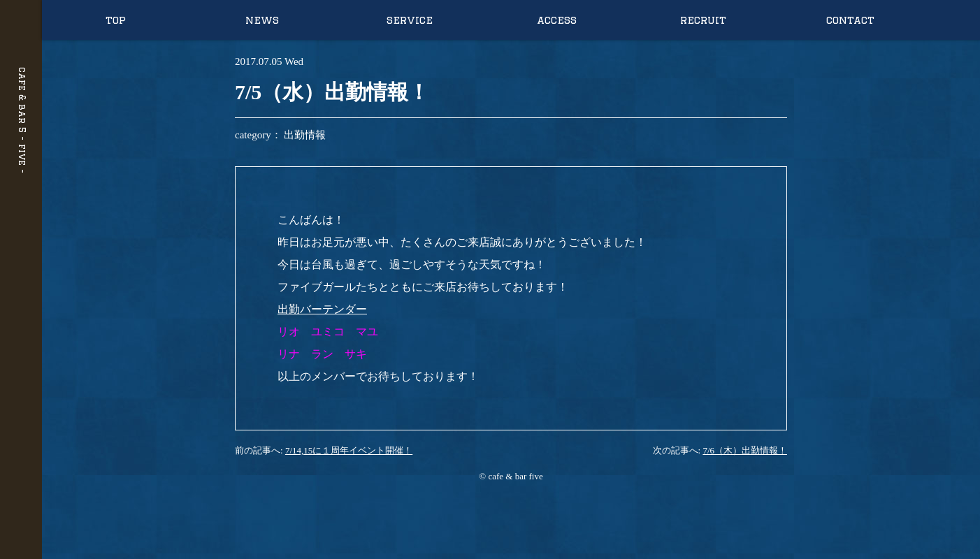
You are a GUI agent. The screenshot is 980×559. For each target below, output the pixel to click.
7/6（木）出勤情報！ (745, 450)
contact (850, 20)
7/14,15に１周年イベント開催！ (349, 450)
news (262, 20)
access (557, 20)
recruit (703, 20)
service (410, 20)
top (116, 20)
